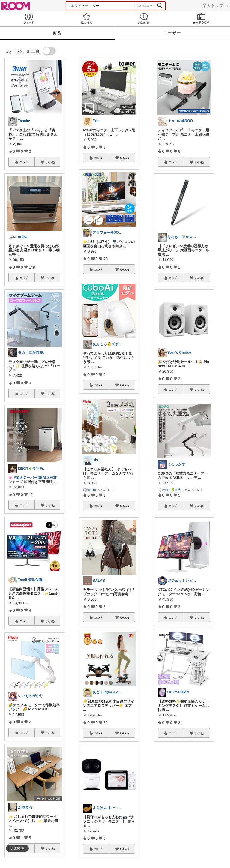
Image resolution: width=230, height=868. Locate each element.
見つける (86, 18)
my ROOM (201, 18)
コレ (24, 162)
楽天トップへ (215, 5)
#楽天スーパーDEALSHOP (35, 478)
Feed (29, 18)
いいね (50, 162)
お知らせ (144, 18)
